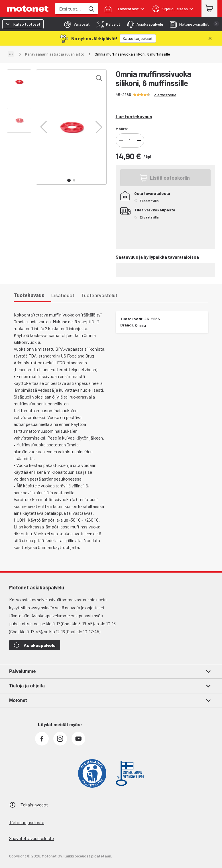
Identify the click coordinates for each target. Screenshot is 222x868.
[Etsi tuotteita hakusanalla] (91, 9)
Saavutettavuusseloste (31, 838)
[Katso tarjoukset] (138, 38)
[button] (44, 127)
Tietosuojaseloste (27, 822)
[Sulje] (210, 38)
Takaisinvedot (34, 805)
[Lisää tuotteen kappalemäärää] (139, 140)
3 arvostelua (165, 95)
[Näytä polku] (11, 54)
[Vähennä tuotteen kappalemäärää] (121, 140)
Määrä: (122, 129)
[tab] (75, 24)
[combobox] (70, 9)
